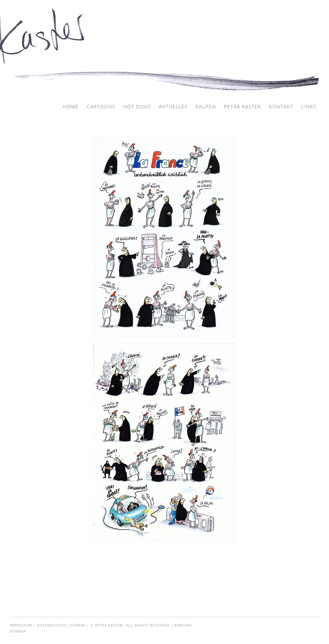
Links (309, 106)
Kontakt (281, 106)
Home (71, 106)
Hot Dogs (137, 106)
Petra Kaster (242, 106)
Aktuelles (173, 106)
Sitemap (77, 625)
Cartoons (101, 106)
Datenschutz (51, 625)
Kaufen (206, 106)
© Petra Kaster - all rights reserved (130, 625)
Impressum (21, 625)
